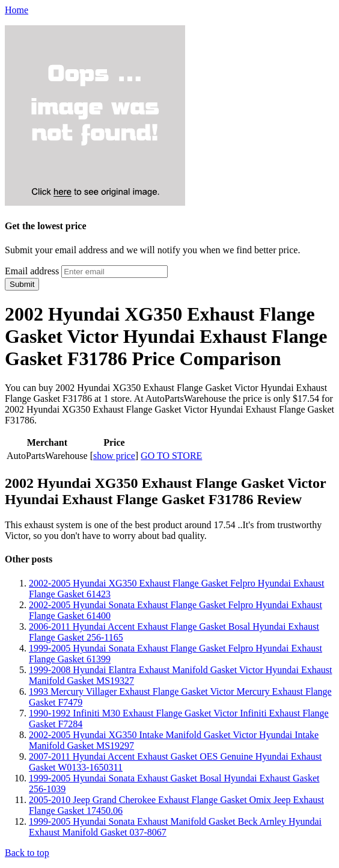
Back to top (27, 853)
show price (114, 456)
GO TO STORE (171, 456)
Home (17, 10)
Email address (32, 271)
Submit (22, 284)
